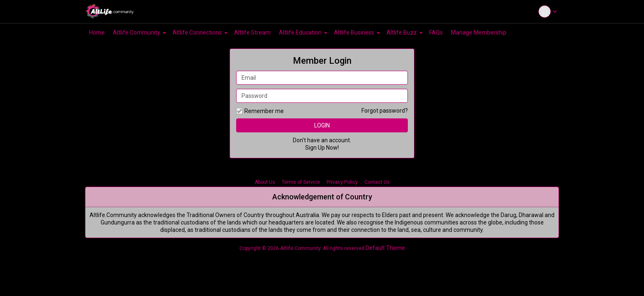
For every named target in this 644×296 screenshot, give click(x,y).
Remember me (260, 111)
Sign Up (315, 148)
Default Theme (385, 248)
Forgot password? (385, 111)
